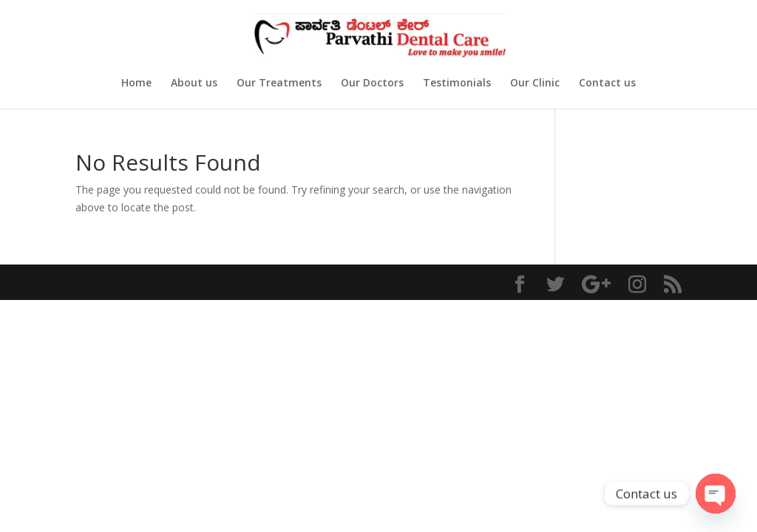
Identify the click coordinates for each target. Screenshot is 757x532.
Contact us (607, 83)
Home (136, 83)
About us (194, 83)
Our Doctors (372, 83)
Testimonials (457, 83)
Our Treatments (279, 83)
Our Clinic (535, 83)
